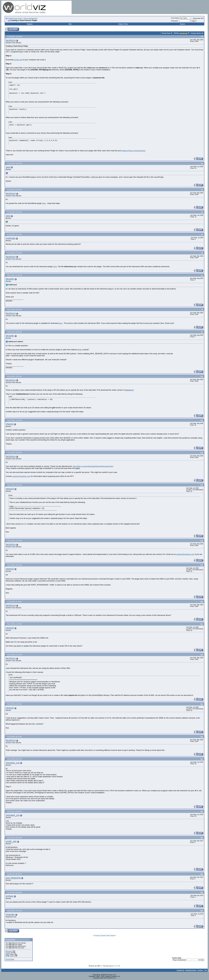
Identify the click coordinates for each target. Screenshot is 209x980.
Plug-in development (31, 18)
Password (175, 21)
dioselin (10, 279)
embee (10, 896)
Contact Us (180, 970)
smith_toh (11, 841)
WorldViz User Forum (15, 18)
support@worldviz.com (21, 476)
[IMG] (8, 954)
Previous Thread (100, 935)
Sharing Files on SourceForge (133, 151)
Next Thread (110, 935)
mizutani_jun (13, 763)
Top (206, 970)
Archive (200, 970)
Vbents (10, 424)
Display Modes (196, 33)
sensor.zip (18, 60)
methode (11, 238)
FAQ (70, 24)
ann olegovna (13, 878)
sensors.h (129, 390)
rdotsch (10, 489)
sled (8, 167)
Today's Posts (123, 24)
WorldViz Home (191, 970)
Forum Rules (10, 959)
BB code (9, 951)
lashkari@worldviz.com (185, 554)
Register (30, 24)
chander (10, 914)
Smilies (8, 953)
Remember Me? (197, 18)
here (44, 203)
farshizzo (11, 40)
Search (183, 24)
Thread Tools (166, 33)
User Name (175, 18)
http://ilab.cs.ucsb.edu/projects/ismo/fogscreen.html (93, 466)
